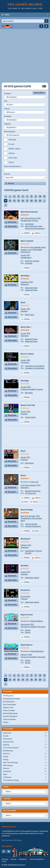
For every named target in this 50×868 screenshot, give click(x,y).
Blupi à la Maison (37, 621)
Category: (8, 94)
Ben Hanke (29, 393)
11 (44, 196)
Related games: (10, 132)
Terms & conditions (37, 859)
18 (32, 201)
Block (23, 302)
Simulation (25, 771)
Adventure (25, 733)
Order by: (7, 174)
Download (12, 222)
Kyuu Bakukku (36, 247)
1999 (28, 309)
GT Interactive (30, 493)
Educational (25, 625)
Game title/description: (13, 166)
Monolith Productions (33, 491)
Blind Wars (25, 276)
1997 (28, 255)
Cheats (6, 722)
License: (7, 109)
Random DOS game (10, 716)
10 (40, 196)
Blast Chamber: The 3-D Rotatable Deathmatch (33, 250)
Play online (12, 226)
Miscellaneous (25, 751)
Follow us (7, 846)
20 (40, 201)
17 (27, 201)
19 (36, 201)
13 (10, 201)
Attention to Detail (32, 261)
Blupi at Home (27, 615)
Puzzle (23, 255)
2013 (28, 572)
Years (6, 787)
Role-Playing (25, 766)
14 (14, 201)
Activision (29, 263)
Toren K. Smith (30, 417)
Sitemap (5, 859)
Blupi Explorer (27, 645)
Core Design (29, 224)
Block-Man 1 (26, 327)
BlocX (23, 451)
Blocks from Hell (28, 405)
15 (19, 201)
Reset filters (39, 93)
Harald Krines (30, 551)
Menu (7, 15)
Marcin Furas (30, 315)
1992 (31, 282)
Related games (10, 811)
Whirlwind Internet (19, 865)
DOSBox (27, 233)
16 (23, 201)
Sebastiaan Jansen (32, 578)
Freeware (24, 311)
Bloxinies (25, 565)
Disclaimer (23, 859)
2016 (28, 597)
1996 (39, 218)
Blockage (25, 381)
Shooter (25, 769)
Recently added (9, 711)
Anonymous (29, 463)
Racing (25, 760)
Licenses (7, 799)
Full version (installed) (29, 627)
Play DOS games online (11, 699)
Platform (24, 655)
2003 (29, 387)
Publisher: (7, 124)
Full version (25, 363)
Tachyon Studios (31, 524)
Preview (35, 221)
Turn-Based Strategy (25, 780)
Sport (25, 774)
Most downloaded (10, 705)
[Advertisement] (25, 54)
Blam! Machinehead (29, 212)
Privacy (14, 859)
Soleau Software (31, 288)
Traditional (25, 282)
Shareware (25, 284)
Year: (6, 101)
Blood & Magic (27, 510)
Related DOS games (10, 713)
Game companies (10, 719)
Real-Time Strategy (28, 516)
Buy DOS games (9, 702)
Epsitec (28, 630)
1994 (28, 334)
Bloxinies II (25, 590)
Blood (23, 475)
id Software (17, 840)
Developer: (8, 116)
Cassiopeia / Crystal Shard (35, 366)
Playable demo (26, 221)
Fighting (24, 545)
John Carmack (7, 840)
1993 (32, 625)
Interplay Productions (33, 526)
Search (11, 183)
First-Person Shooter (28, 218)
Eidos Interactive (31, 226)
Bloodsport (26, 539)
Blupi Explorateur (37, 651)
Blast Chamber (27, 241)
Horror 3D (35, 482)
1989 (28, 360)
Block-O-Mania (27, 354)
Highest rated (8, 708)
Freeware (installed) (28, 389)
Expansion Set (25, 742)
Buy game (12, 492)
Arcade (23, 387)
